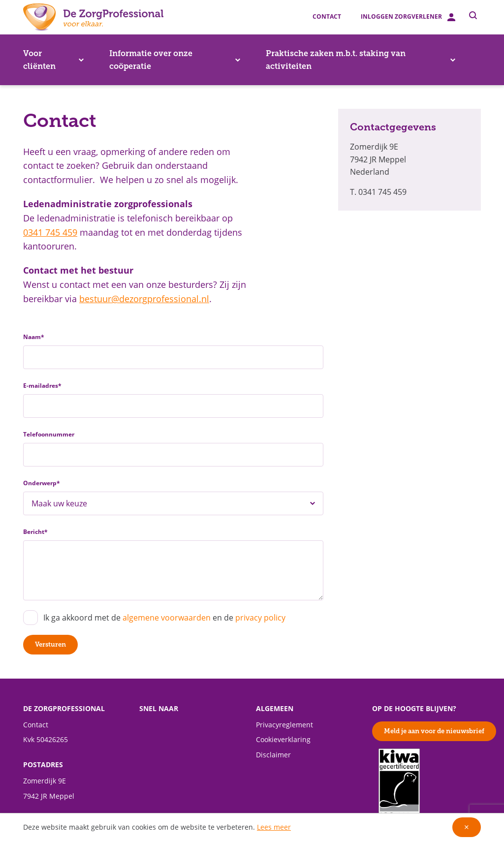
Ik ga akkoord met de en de (164, 618)
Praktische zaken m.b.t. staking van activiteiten (361, 60)
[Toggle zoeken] (473, 15)
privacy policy (260, 618)
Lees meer (274, 827)
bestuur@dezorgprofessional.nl (144, 299)
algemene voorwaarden (167, 618)
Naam (34, 337)
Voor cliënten (53, 60)
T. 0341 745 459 (378, 192)
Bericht (35, 532)
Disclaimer (273, 755)
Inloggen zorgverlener (408, 17)
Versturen (50, 644)
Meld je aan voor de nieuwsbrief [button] (434, 731)
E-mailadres (42, 386)
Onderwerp (42, 483)
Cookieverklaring (283, 740)
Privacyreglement (284, 725)
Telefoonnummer (49, 435)
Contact (327, 17)
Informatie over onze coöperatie (175, 60)
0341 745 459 (50, 233)
